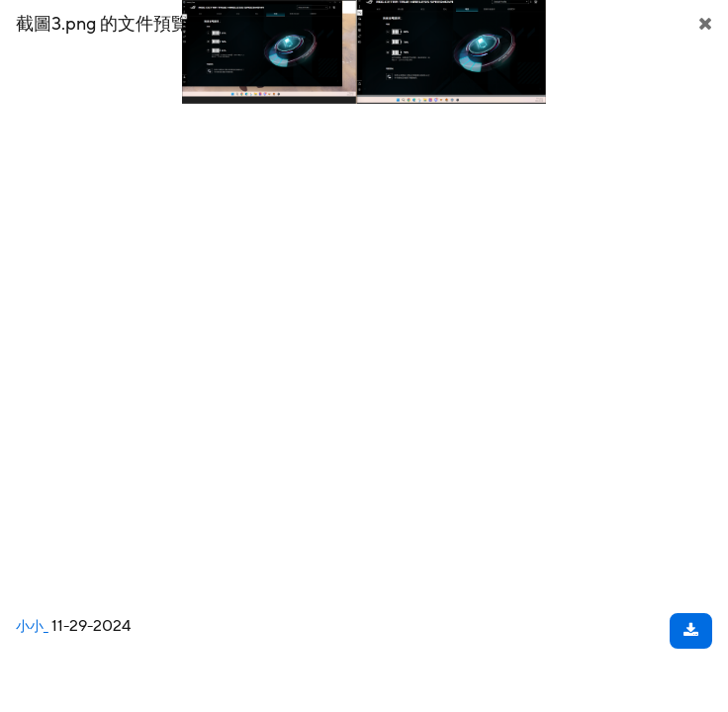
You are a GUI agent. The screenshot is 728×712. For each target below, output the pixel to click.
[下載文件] (691, 631)
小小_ (32, 627)
